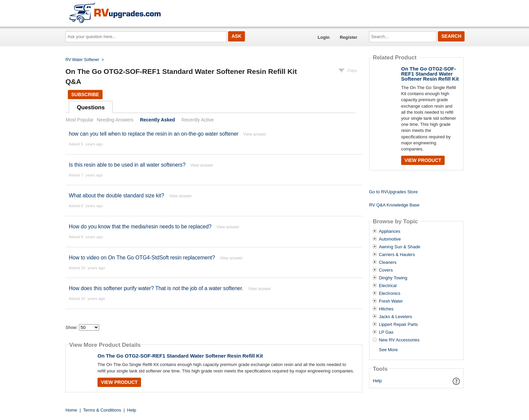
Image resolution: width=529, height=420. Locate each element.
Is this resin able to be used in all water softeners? (127, 165)
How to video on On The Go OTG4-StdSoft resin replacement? (142, 258)
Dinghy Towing (393, 278)
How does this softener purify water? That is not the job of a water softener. (156, 288)
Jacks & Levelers (395, 317)
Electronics (390, 293)
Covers (386, 270)
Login (324, 37)
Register (349, 37)
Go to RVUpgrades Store (393, 192)
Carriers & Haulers (397, 255)
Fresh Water (391, 301)
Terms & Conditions (102, 410)
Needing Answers (115, 120)
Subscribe (85, 94)
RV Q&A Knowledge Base (394, 205)
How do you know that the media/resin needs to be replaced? (140, 227)
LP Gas (386, 332)
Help (377, 381)
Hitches (386, 309)
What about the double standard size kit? (117, 195)
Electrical (388, 286)
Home (71, 410)
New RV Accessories (399, 340)
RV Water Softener (82, 60)
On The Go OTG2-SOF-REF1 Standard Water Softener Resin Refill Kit (180, 356)
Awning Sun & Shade (400, 247)
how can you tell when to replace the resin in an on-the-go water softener (154, 134)
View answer (255, 134)
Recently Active (198, 120)
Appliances (390, 231)
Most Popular (80, 120)
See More (388, 350)
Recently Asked (158, 120)
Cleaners (388, 262)
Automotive (390, 239)
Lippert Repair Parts (398, 325)
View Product (119, 382)
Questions (91, 107)
